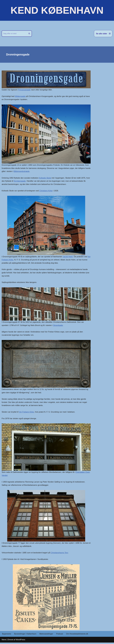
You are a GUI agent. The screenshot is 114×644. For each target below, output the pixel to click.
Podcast (60, 635)
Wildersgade (20, 96)
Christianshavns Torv (60, 554)
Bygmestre (7, 635)
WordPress (20, 641)
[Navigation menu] (103, 34)
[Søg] (14, 34)
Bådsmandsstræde (27, 172)
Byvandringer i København (25, 635)
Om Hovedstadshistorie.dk (78, 635)
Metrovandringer (47, 635)
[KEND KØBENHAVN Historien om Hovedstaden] (57, 10)
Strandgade (59, 326)
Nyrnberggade (24, 181)
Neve (4, 641)
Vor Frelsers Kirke (9, 260)
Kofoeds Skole (45, 178)
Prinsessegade (24, 90)
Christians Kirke (46, 191)
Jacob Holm (68, 257)
